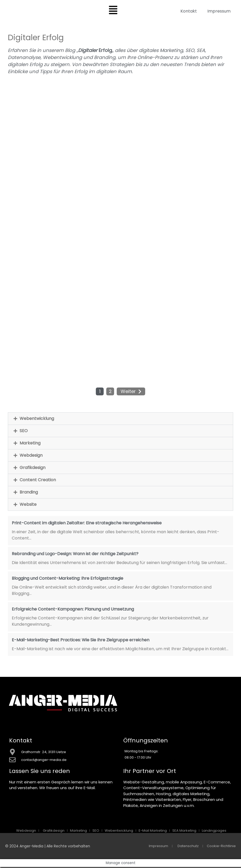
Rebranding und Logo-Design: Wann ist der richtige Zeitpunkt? (75, 555)
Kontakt (189, 11)
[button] (120, 419)
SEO (24, 432)
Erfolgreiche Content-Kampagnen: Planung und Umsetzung (73, 610)
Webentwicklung (37, 419)
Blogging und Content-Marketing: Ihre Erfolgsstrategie (67, 579)
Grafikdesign (33, 468)
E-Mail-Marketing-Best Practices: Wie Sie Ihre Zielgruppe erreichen (81, 641)
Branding (29, 493)
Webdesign (31, 456)
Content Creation (38, 481)
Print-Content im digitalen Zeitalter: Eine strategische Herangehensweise (87, 524)
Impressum (219, 11)
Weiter (128, 392)
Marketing (30, 444)
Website (28, 505)
